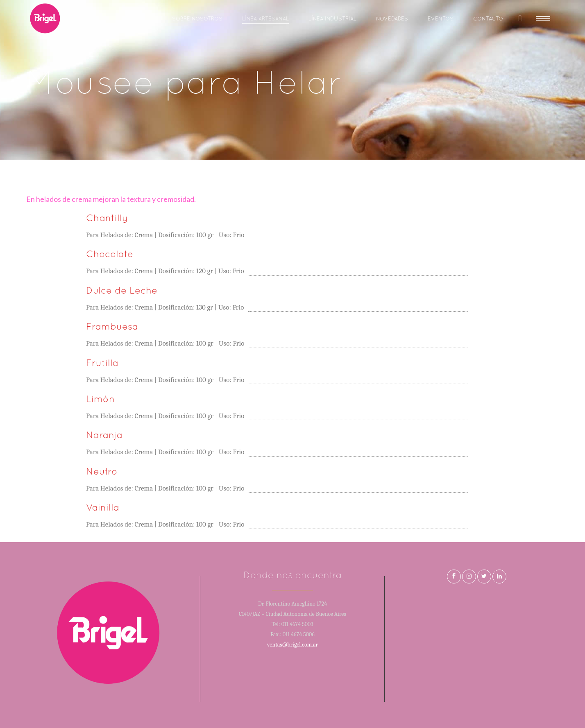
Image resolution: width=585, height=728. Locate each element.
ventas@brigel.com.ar (292, 645)
